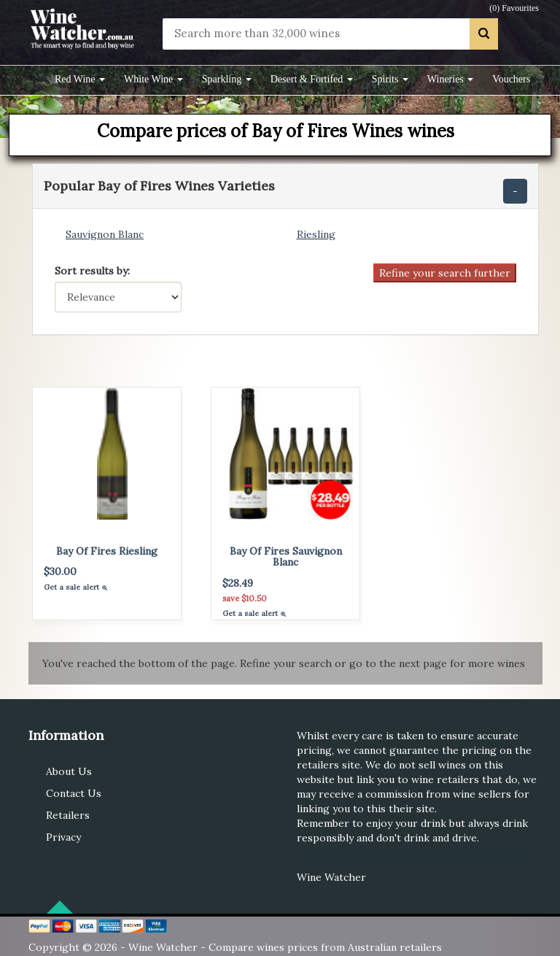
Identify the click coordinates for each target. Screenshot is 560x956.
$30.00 (60, 571)
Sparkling (227, 79)
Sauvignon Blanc (105, 234)
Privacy (63, 837)
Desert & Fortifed (312, 79)
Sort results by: (92, 271)
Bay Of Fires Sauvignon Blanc (286, 556)
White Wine (153, 79)
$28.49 (238, 583)
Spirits (390, 79)
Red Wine (80, 79)
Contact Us (74, 793)
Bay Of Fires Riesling (107, 551)
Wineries (450, 79)
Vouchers (511, 79)
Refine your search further (445, 273)
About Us (69, 771)
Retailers (68, 815)
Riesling (316, 234)
